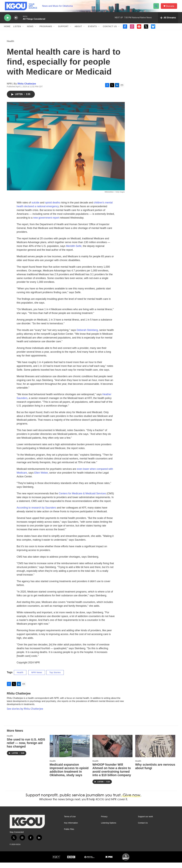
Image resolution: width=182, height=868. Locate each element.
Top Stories (55, 678)
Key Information (71, 828)
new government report (46, 223)
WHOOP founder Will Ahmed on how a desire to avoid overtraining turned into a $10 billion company (112, 775)
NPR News (37, 678)
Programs (46, 29)
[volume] (16, 20)
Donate (171, 7)
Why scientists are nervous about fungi (155, 772)
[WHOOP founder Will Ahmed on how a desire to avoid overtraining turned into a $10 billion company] (112, 752)
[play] (8, 20)
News (30, 29)
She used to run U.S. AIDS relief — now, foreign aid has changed (26, 748)
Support (63, 29)
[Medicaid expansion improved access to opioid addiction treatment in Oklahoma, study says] (70, 752)
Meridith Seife (74, 252)
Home (7, 29)
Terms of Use (70, 822)
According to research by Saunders (36, 513)
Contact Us (110, 29)
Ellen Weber (41, 478)
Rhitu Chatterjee (27, 89)
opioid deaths (53, 208)
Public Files (69, 835)
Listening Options (109, 828)
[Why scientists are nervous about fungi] (155, 752)
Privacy (104, 822)
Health (11, 47)
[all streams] (168, 20)
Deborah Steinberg (87, 336)
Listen (17, 29)
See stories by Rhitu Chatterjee (25, 714)
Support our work (145, 822)
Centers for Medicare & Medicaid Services (82, 499)
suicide (36, 208)
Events (92, 29)
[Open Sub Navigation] (23, 29)
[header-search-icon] (157, 7)
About (78, 29)
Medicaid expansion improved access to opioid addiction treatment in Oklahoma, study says (69, 775)
